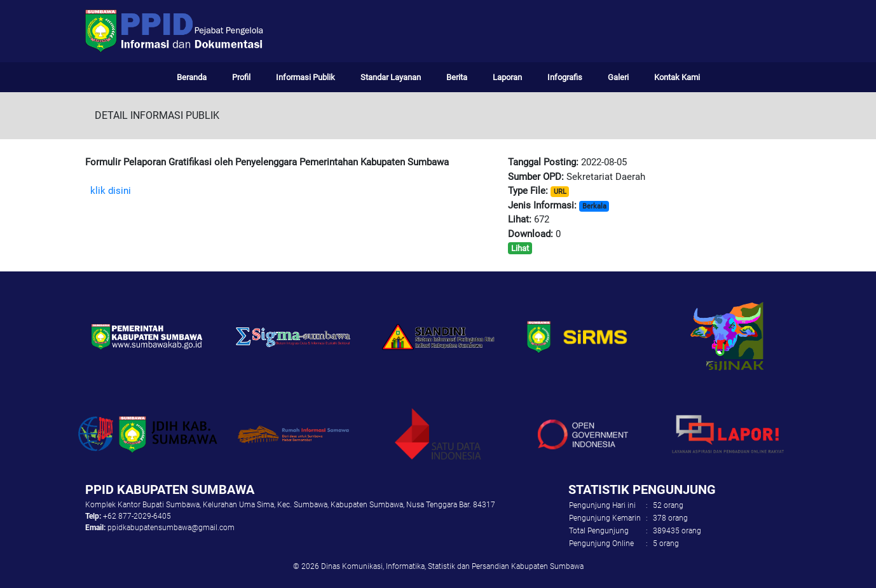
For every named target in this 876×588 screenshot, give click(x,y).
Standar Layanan (391, 77)
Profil (241, 77)
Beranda (192, 77)
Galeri (618, 77)
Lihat (520, 248)
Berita (457, 77)
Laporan (507, 77)
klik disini (111, 191)
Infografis (565, 77)
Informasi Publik (305, 77)
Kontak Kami (677, 77)
